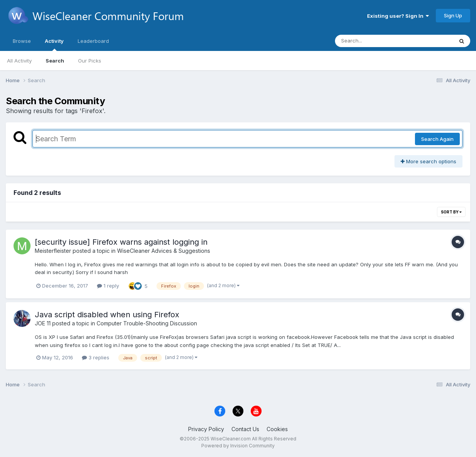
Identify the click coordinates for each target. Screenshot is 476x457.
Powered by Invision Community (238, 446)
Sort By (451, 212)
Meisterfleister (53, 251)
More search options (428, 161)
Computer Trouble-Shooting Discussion (147, 323)
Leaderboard (93, 41)
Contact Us (245, 429)
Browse (22, 41)
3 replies (96, 357)
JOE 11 (43, 323)
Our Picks (90, 61)
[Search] (373, 41)
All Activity (19, 61)
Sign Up (453, 15)
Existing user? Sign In (398, 16)
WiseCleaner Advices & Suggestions (164, 251)
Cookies (277, 429)
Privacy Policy (206, 429)
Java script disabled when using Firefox (107, 315)
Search (55, 61)
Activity (54, 44)
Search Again (437, 139)
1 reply (108, 286)
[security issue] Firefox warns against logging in (121, 242)
